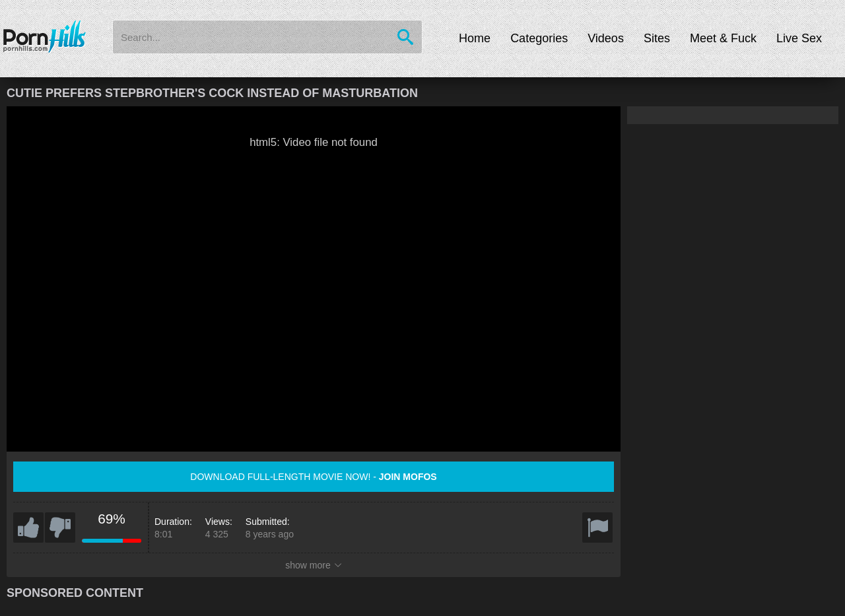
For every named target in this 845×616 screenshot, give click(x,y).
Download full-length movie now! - (313, 477)
